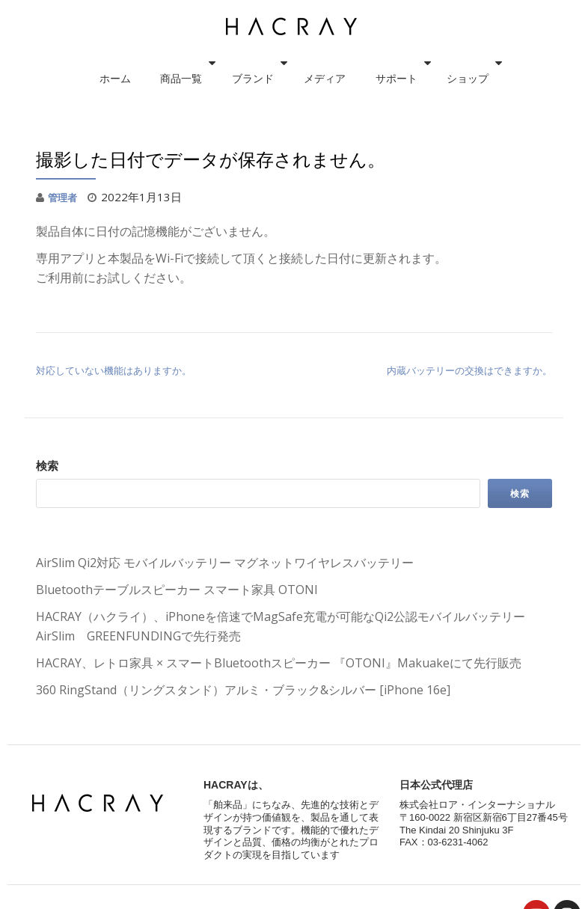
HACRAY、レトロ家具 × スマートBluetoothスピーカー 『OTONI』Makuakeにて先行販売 (279, 663)
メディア (317, 63)
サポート (374, 63)
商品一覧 (189, 63)
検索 (47, 465)
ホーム (138, 63)
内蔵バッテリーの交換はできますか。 (469, 370)
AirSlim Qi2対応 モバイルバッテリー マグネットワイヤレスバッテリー (225, 563)
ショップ (438, 63)
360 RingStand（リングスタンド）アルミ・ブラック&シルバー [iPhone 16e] (243, 690)
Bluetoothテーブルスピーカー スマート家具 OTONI (177, 590)
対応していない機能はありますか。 (114, 370)
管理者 (65, 197)
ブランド (253, 63)
